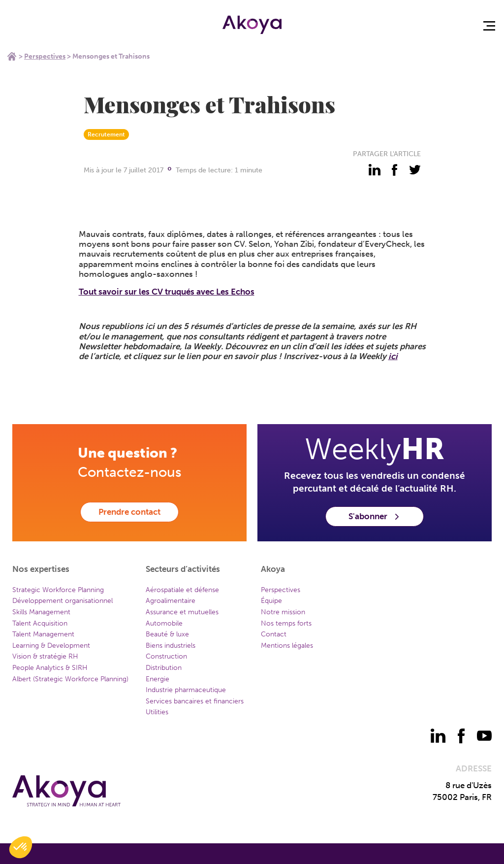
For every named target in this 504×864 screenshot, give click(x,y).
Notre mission (283, 612)
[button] (21, 847)
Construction (166, 656)
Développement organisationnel (63, 601)
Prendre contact (129, 512)
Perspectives (45, 56)
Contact (274, 634)
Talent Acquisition (40, 623)
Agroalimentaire (171, 601)
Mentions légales (287, 646)
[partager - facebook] (395, 170)
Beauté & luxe (167, 634)
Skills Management (41, 612)
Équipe (271, 601)
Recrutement (106, 134)
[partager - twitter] (415, 170)
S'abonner (375, 516)
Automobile (164, 623)
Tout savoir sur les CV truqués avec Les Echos (167, 292)
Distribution (164, 668)
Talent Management (43, 634)
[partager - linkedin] (375, 170)
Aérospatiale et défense (182, 590)
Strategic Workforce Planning (58, 590)
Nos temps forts (286, 623)
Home (12, 56)
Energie (157, 679)
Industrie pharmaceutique (186, 690)
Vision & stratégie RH (45, 656)
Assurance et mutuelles (182, 612)
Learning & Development (51, 646)
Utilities (157, 712)
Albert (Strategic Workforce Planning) (70, 679)
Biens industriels (171, 646)
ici (393, 356)
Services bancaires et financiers (195, 701)
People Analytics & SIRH (50, 668)
